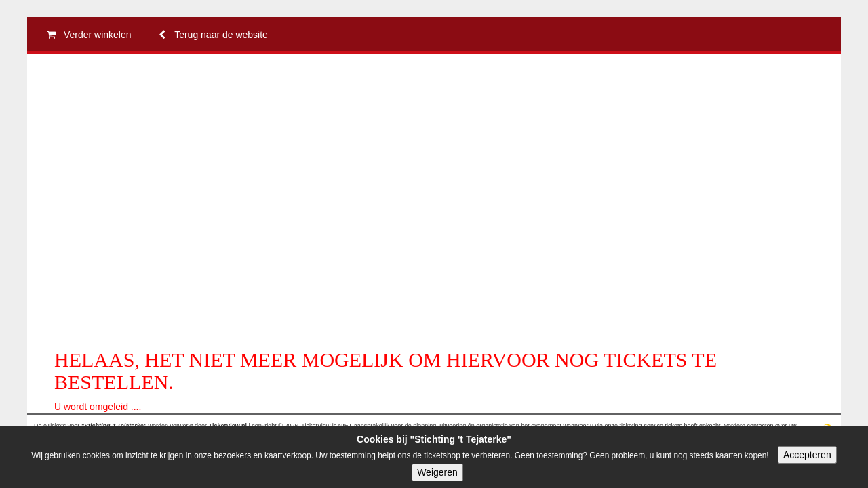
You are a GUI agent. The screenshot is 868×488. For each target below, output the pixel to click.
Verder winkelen (86, 35)
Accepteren (807, 455)
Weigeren (437, 472)
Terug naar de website (210, 35)
